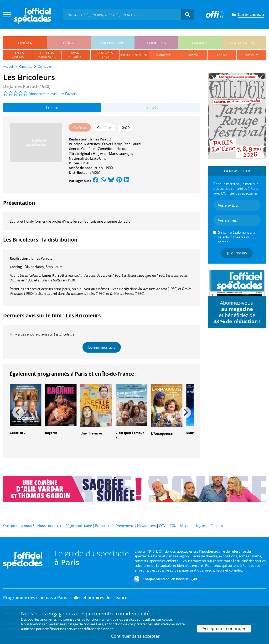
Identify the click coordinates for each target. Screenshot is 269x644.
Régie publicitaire (79, 526)
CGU (173, 526)
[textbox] (122, 14)
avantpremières (76, 55)
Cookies (217, 526)
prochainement (134, 55)
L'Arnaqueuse (162, 434)
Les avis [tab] (151, 107)
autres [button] (250, 55)
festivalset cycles (105, 55)
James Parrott (100, 139)
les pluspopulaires (47, 55)
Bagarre (51, 433)
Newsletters (146, 526)
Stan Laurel (132, 144)
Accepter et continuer (224, 629)
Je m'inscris (237, 253)
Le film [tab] (52, 107)
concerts (156, 43)
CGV (162, 526)
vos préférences (140, 624)
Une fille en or (91, 433)
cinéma (25, 43)
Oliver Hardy (112, 144)
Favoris (69, 94)
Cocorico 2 (18, 433)
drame (193, 55)
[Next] (185, 412)
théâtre (69, 43)
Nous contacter (49, 526)
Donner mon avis (102, 347)
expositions (113, 43)
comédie (164, 55)
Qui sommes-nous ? (19, 526)
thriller (222, 55)
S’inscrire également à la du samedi (237, 237)
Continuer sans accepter (135, 636)
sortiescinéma (18, 55)
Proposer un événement (114, 526)
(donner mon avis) (43, 94)
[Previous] (18, 412)
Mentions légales (193, 526)
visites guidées (244, 43)
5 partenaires (56, 624)
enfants (200, 43)
